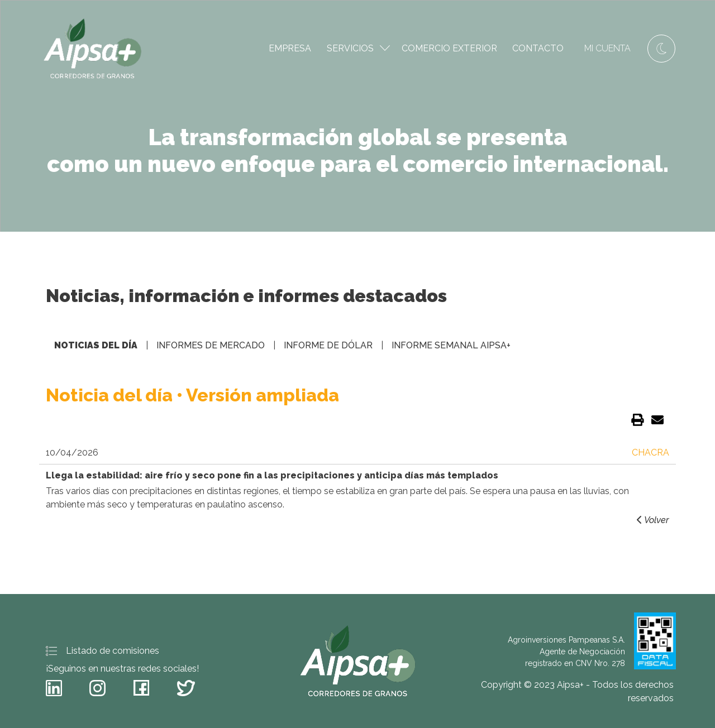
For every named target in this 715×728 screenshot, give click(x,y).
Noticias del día (96, 345)
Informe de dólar (328, 345)
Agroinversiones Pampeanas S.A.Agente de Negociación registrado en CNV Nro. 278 (592, 641)
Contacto (538, 48)
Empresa (290, 48)
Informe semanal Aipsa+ (451, 345)
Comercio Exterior (449, 48)
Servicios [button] (358, 48)
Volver (652, 520)
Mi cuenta (607, 48)
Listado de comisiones (103, 651)
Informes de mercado (211, 345)
